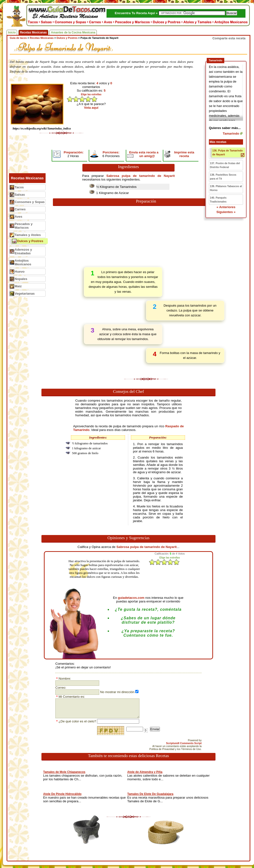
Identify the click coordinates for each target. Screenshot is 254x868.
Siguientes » (226, 212)
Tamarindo (231, 134)
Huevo (20, 272)
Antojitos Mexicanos (23, 262)
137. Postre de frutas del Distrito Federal (225, 165)
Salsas (20, 195)
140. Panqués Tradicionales (218, 200)
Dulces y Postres (30, 241)
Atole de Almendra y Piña (145, 772)
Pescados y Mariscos (24, 226)
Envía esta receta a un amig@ (144, 154)
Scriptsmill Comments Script (184, 743)
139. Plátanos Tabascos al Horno (226, 188)
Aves (18, 217)
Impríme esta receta (184, 154)
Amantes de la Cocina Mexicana (73, 32)
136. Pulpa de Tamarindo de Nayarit (228, 152)
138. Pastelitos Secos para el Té (223, 177)
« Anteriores (226, 207)
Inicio (12, 32)
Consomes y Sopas (30, 202)
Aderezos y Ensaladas (23, 251)
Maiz (18, 286)
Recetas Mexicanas (33, 32)
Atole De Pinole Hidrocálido (62, 794)
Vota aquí (91, 108)
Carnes (20, 209)
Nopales (21, 279)
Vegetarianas (25, 294)
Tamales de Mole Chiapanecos (64, 772)
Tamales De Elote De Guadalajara (150, 794)
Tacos (19, 187)
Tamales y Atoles (28, 235)
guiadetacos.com (131, 598)
